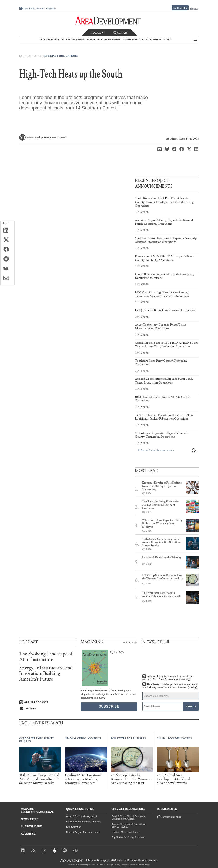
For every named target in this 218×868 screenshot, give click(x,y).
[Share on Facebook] (8, 250)
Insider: (168, 678)
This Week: (170, 686)
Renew (194, 9)
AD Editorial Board (159, 39)
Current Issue (31, 826)
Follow (98, 33)
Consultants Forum (32, 9)
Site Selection (74, 827)
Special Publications (61, 56)
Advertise (50, 9)
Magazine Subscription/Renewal (37, 811)
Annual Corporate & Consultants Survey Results (129, 825)
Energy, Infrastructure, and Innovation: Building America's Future (46, 673)
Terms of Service (137, 865)
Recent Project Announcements (83, 832)
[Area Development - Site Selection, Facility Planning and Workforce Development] (109, 21)
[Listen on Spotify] (47, 708)
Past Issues (130, 642)
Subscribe (180, 8)
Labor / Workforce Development (83, 822)
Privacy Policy (120, 865)
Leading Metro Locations (125, 832)
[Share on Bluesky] (8, 269)
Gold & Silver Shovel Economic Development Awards (128, 818)
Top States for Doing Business (128, 837)
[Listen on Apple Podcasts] (47, 702)
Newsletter (30, 819)
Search (120, 33)
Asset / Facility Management (82, 816)
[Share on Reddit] (8, 259)
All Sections (195, 40)
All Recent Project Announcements (156, 450)
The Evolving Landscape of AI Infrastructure (46, 657)
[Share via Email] (8, 278)
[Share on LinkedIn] (8, 230)
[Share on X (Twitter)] (8, 240)
